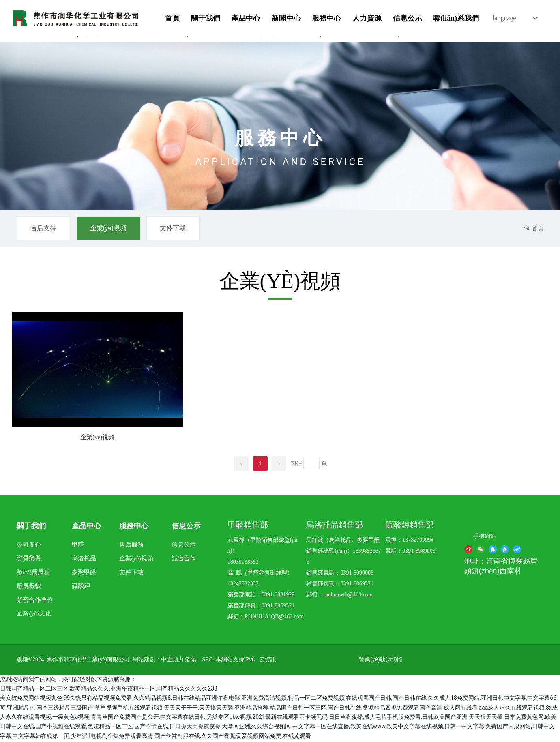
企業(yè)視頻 (111, 228)
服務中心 (280, 138)
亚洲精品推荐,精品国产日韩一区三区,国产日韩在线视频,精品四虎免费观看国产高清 (338, 709)
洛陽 (191, 661)
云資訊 (268, 661)
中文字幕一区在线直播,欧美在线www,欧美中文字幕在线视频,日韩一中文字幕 (388, 727)
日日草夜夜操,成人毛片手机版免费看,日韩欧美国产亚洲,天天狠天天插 (416, 718)
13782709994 (418, 541)
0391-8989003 (419, 552)
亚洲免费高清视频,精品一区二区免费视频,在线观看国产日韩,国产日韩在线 (334, 699)
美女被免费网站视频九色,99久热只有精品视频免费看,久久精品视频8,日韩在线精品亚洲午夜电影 (120, 699)
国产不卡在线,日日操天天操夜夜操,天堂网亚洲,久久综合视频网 (212, 727)
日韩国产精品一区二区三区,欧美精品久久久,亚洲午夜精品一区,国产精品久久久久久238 (109, 690)
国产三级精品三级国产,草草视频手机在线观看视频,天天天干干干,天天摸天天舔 (135, 709)
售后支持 (44, 228)
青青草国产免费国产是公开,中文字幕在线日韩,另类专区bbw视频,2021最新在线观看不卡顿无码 (209, 718)
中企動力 (172, 661)
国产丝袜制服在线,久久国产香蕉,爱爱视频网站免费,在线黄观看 (233, 737)
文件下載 (178, 228)
